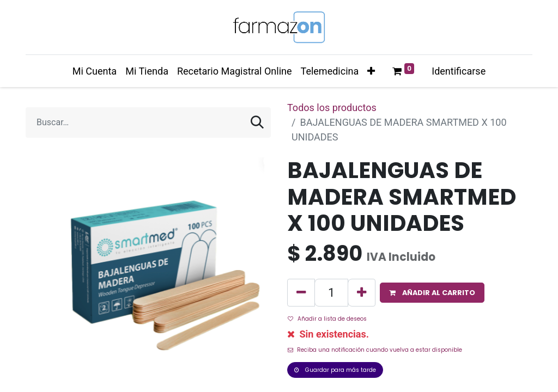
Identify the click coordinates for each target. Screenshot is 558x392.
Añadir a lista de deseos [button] (327, 319)
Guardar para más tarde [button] (335, 370)
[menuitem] (95, 71)
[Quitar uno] (301, 293)
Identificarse (459, 71)
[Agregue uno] (362, 293)
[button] (371, 71)
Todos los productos (332, 108)
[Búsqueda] (257, 122)
